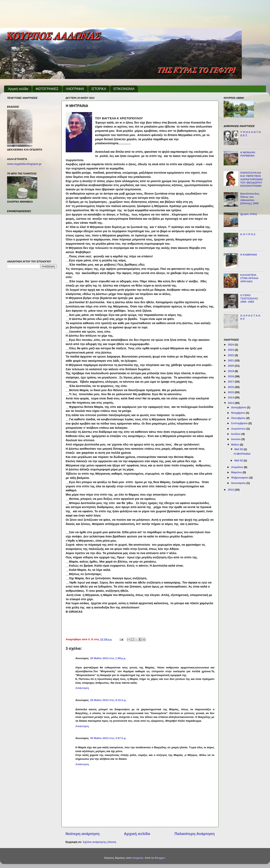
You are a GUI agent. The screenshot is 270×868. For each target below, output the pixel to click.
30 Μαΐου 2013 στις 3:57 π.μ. (108, 738)
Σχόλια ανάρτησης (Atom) (99, 842)
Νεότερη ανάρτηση (83, 834)
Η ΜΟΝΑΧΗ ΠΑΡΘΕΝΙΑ (248, 154)
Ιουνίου (236, 439)
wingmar (138, 858)
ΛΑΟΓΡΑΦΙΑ (75, 89)
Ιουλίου (236, 434)
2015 (231, 392)
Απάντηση (82, 688)
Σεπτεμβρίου (240, 423)
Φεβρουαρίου (240, 478)
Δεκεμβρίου (239, 407)
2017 (231, 382)
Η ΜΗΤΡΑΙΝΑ (242, 454)
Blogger (160, 858)
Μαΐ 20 (239, 449)
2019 (231, 371)
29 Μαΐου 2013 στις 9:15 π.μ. (108, 700)
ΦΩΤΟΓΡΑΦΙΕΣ (47, 89)
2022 (231, 355)
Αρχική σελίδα (18, 89)
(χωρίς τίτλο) (248, 214)
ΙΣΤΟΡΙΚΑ (99, 89)
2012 (231, 490)
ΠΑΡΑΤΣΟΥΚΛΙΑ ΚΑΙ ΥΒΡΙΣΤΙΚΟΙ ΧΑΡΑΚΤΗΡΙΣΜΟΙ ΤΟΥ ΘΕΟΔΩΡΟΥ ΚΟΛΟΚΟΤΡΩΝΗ (251, 179)
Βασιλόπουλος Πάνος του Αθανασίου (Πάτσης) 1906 (250, 199)
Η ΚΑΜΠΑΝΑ (249, 255)
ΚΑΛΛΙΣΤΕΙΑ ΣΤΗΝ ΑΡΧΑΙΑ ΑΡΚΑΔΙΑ (249, 278)
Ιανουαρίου (239, 483)
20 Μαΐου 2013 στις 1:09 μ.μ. (108, 658)
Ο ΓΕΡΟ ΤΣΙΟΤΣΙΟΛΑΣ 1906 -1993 (249, 298)
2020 (231, 366)
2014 (231, 397)
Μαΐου (235, 445)
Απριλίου (237, 467)
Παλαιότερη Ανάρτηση (195, 834)
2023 (231, 350)
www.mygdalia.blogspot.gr (24, 164)
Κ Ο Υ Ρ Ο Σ (248, 234)
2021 (231, 360)
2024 (231, 345)
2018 (231, 376)
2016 (231, 387)
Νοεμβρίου (238, 413)
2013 (231, 403)
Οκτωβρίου (239, 418)
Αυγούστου (239, 429)
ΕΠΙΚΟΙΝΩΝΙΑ (124, 89)
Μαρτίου (237, 472)
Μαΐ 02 (239, 460)
